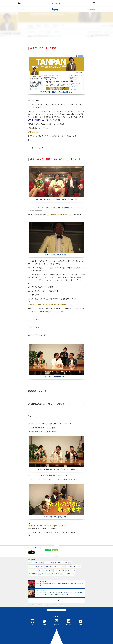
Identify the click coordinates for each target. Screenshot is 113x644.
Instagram (56, 625)
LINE (33, 625)
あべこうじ (60, 567)
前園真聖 (33, 574)
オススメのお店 (36, 563)
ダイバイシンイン (73, 567)
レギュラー (71, 570)
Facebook (69, 625)
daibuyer (49, 567)
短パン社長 (58, 574)
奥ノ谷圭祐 (45, 574)
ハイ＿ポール (47, 570)
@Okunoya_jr (33, 132)
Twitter (45, 625)
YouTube (80, 625)
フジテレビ (59, 570)
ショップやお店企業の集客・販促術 (58, 563)
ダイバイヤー (35, 570)
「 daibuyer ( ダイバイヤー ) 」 (59, 214)
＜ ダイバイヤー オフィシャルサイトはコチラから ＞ (47, 526)
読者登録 (92, 9)
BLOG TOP (22, 9)
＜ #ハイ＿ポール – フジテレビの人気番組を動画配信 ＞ (48, 305)
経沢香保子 (69, 574)
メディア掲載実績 (36, 567)
